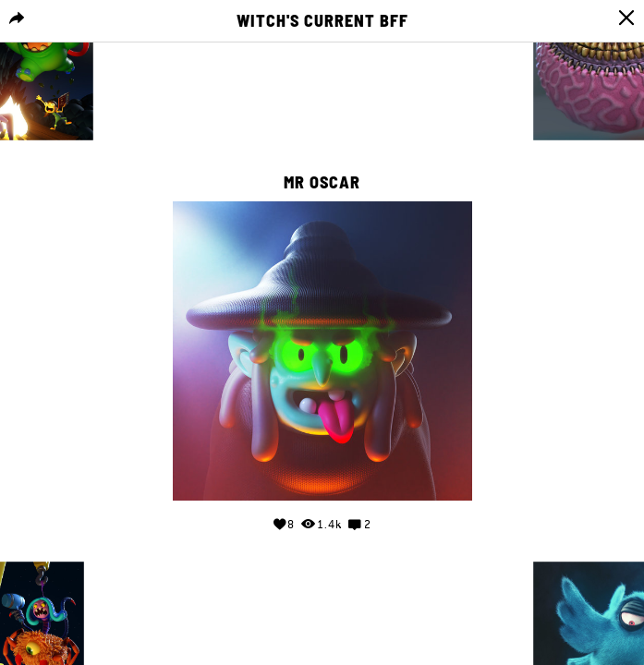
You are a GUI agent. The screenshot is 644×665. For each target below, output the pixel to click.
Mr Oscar (322, 183)
